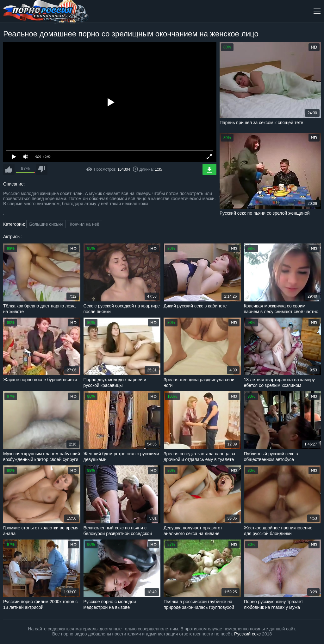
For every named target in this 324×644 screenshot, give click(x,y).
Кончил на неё (84, 224)
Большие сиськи (46, 224)
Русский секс (247, 634)
